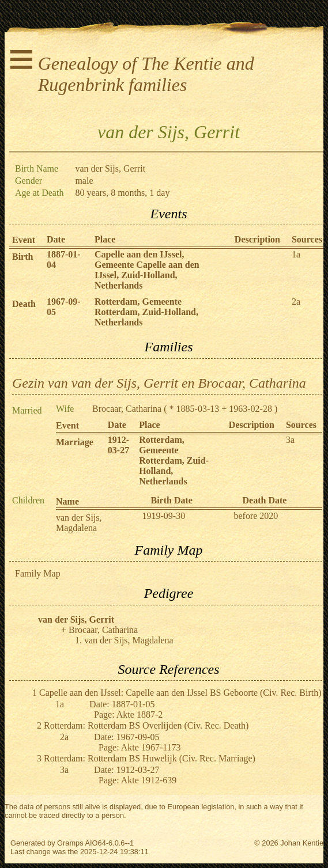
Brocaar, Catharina (127, 409)
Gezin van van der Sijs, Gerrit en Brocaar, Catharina (159, 383)
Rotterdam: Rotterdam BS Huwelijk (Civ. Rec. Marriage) (150, 758)
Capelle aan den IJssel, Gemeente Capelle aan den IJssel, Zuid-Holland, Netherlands (147, 270)
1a (296, 254)
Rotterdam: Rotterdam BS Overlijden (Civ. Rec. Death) (146, 725)
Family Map (38, 573)
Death (24, 304)
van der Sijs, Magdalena (79, 523)
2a (296, 302)
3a (290, 440)
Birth (22, 257)
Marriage (75, 442)
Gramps (70, 843)
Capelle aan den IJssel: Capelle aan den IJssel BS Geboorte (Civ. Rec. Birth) (180, 693)
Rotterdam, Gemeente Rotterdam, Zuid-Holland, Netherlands (146, 312)
